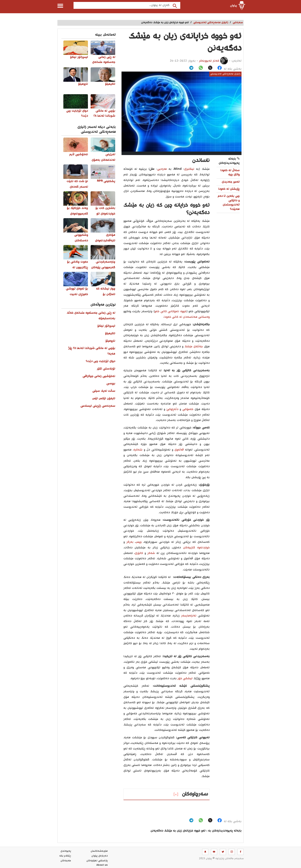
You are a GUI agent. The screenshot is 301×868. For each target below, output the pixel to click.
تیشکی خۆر (185, 679)
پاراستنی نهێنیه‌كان (97, 861)
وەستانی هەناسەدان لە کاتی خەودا (187, 317)
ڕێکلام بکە (65, 856)
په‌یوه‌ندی (66, 851)
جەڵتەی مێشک (194, 347)
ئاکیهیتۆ (110, 334)
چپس (139, 542)
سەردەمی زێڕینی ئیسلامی (98, 406)
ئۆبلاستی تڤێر (106, 369)
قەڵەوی (178, 450)
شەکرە (138, 450)
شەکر (150, 553)
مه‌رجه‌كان (66, 861)
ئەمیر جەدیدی (231, 182)
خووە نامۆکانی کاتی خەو (170, 311)
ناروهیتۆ (110, 341)
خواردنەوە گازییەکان (196, 548)
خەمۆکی (187, 409)
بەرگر (129, 542)
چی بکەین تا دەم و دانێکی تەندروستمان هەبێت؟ (229, 203)
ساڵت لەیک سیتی (104, 391)
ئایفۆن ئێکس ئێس (104, 399)
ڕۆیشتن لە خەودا (229, 189)
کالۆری (139, 553)
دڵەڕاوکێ (172, 409)
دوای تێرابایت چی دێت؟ (100, 361)
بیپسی (111, 384)
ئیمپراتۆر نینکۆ (106, 326)
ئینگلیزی (189, 169)
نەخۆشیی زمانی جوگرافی (99, 376)
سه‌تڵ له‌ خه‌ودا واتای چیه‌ (230, 173)
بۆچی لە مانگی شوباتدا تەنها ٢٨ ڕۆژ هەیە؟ (92, 351)
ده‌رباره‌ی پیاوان (100, 856)
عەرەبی (162, 169)
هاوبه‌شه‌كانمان (99, 851)
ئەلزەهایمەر (188, 616)
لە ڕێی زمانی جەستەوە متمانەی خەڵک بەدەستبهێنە (91, 316)
